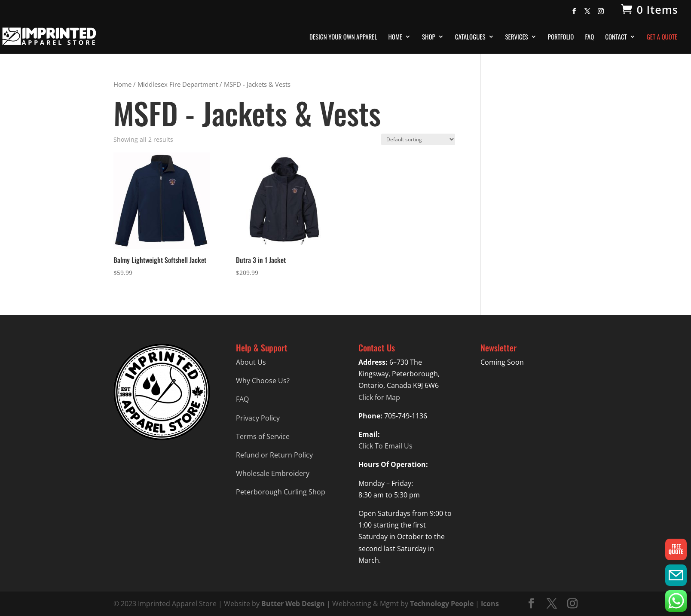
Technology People (442, 604)
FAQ (589, 37)
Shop (429, 37)
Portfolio (561, 37)
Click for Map (379, 397)
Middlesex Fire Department (178, 84)
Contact (616, 37)
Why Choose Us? (263, 381)
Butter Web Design (293, 604)
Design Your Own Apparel (343, 37)
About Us (251, 362)
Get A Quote (662, 37)
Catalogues (470, 37)
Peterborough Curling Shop (281, 492)
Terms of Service (263, 436)
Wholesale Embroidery (273, 473)
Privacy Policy (258, 418)
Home (395, 37)
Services (517, 37)
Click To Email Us (385, 446)
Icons (490, 604)
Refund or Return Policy (274, 455)
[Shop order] (418, 139)
